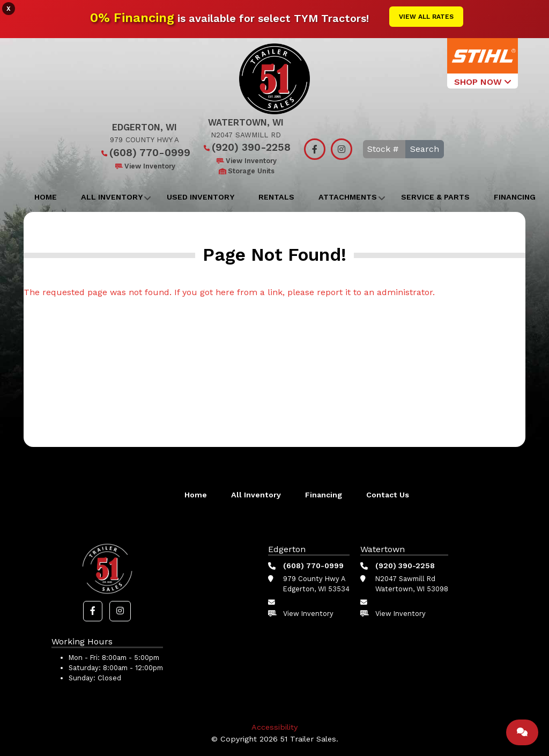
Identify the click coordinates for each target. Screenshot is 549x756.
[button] (93, 611)
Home (46, 197)
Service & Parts (435, 197)
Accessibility (274, 727)
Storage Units (246, 171)
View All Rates (426, 17)
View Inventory (144, 166)
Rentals (276, 197)
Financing (515, 197)
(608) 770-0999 (144, 153)
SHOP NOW (483, 82)
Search (425, 149)
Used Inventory (201, 197)
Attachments (348, 197)
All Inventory (112, 197)
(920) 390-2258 (246, 147)
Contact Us (388, 495)
